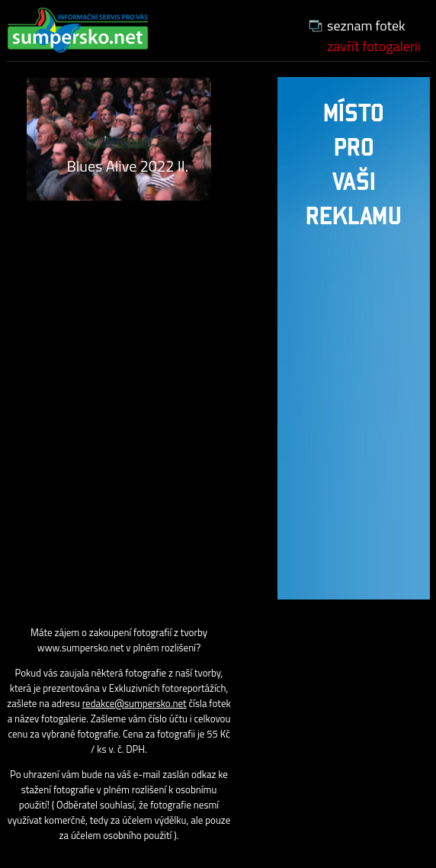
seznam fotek (366, 26)
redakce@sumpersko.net (135, 703)
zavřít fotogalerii (374, 46)
